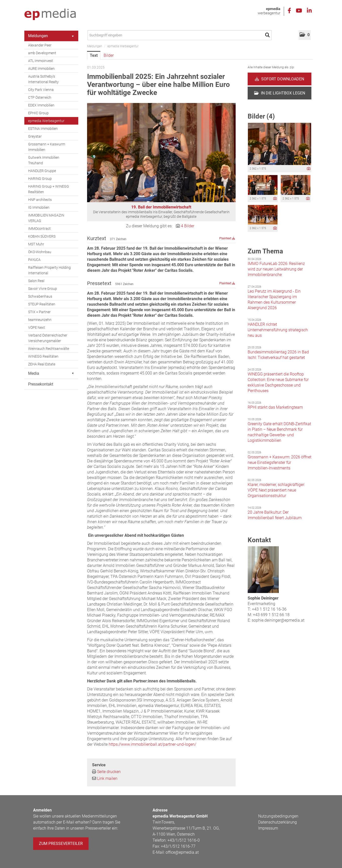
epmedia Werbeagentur (46, 121)
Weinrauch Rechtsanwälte (49, 349)
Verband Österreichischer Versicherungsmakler (48, 338)
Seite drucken (109, 772)
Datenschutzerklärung (278, 822)
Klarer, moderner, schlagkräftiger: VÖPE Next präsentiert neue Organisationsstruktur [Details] (276, 490)
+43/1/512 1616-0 (184, 840)
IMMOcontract (39, 229)
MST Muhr (36, 244)
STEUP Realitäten (42, 304)
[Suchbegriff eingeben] (180, 35)
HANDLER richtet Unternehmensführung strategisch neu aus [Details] (278, 330)
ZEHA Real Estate (42, 364)
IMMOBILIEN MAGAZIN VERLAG (46, 218)
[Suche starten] (268, 35)
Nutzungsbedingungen (278, 816)
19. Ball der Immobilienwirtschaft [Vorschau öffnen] (161, 207)
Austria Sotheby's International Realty (43, 79)
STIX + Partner (39, 312)
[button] (305, 35)
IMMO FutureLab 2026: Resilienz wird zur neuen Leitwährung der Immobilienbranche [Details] (276, 269)
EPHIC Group (38, 113)
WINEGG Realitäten (43, 356)
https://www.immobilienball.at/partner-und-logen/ (152, 744)
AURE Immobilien (41, 69)
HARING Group (40, 179)
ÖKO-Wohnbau (40, 252)
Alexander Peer (40, 45)
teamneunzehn (40, 320)
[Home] (50, 15)
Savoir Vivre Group (43, 289)
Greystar (35, 136)
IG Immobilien (39, 207)
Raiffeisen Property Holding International (49, 270)
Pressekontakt (41, 384)
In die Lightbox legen (280, 93)
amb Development (42, 53)
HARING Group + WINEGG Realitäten (49, 189)
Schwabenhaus (40, 296)
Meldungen (51, 36)
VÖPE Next (37, 328)
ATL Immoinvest (41, 61)
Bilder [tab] (109, 55)
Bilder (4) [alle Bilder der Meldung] (261, 116)
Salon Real (36, 281)
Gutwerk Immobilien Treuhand (44, 160)
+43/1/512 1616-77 (178, 846)
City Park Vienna (41, 90)
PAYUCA (34, 260)
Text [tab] (94, 55)
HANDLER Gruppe (42, 171)
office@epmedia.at (182, 852)
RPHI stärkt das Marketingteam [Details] (275, 407)
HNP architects (40, 200)
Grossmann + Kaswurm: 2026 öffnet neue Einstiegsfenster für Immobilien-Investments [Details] (280, 463)
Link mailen (107, 778)
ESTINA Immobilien (43, 129)
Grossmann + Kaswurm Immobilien (47, 147)
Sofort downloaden (280, 79)
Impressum (268, 828)
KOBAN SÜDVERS (42, 236)
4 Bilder (188, 226)
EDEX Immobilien (41, 105)
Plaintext (227, 238)
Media (51, 373)
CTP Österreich (40, 97)
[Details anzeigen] (309, 169)
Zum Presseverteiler (61, 844)
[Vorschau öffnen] (161, 153)
